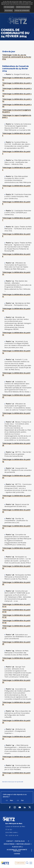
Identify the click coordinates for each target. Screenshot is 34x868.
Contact (10, 841)
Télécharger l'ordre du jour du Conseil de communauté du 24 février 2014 (17, 57)
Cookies (17, 854)
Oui (22, 800)
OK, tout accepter (9, 7)
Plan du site (17, 847)
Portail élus (20, 841)
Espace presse (9, 844)
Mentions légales (23, 844)
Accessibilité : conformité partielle (17, 850)
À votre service (20, 863)
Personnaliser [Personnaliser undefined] (9, 11)
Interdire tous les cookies (23, 7)
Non (12, 800)
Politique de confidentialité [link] (22, 11)
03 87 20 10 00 (14, 835)
